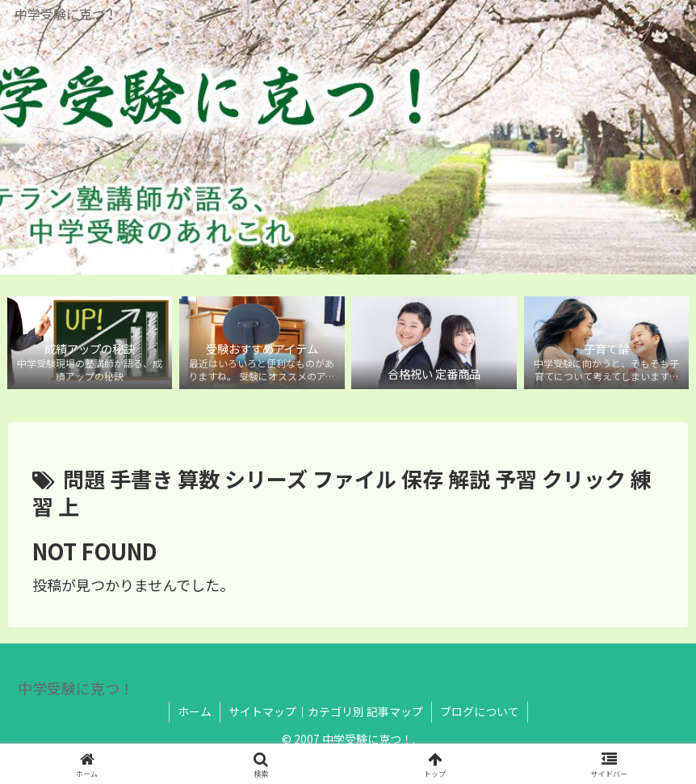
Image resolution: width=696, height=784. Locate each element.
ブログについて (480, 711)
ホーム (195, 711)
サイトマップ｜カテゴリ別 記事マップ (326, 711)
